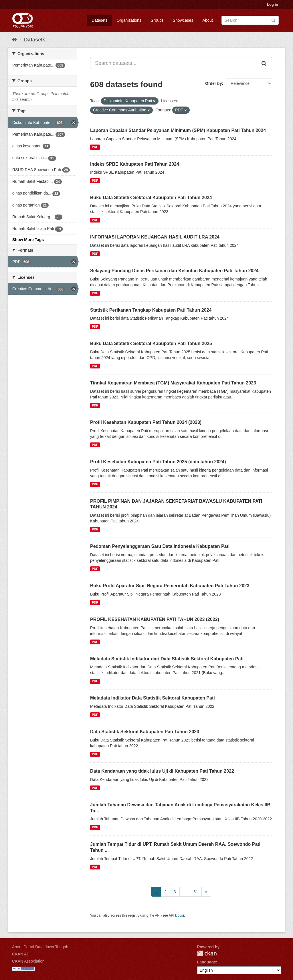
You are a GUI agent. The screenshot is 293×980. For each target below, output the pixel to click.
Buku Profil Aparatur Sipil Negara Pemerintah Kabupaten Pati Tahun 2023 (170, 586)
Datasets (99, 20)
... (185, 892)
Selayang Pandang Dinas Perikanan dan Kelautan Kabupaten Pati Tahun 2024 (174, 271)
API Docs (176, 915)
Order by (213, 83)
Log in (273, 4)
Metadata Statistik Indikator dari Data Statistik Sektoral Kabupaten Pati (167, 659)
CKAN (207, 953)
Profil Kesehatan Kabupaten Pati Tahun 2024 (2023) (146, 422)
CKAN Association (28, 961)
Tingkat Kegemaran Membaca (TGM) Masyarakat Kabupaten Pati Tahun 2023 (173, 383)
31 (196, 892)
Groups (157, 20)
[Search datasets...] (174, 63)
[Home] (14, 40)
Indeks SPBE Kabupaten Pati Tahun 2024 (135, 164)
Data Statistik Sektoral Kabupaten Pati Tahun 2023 (145, 732)
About (208, 20)
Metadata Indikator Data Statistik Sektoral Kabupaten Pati (153, 698)
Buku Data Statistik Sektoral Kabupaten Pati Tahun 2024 (151, 198)
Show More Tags (28, 240)
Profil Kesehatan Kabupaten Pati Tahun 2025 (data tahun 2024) (158, 462)
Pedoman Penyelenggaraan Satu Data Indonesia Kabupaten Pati (160, 546)
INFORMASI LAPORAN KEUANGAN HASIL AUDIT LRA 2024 (155, 237)
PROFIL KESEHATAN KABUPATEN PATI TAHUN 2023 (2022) (155, 619)
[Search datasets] (250, 20)
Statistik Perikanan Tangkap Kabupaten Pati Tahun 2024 (151, 310)
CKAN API (21, 954)
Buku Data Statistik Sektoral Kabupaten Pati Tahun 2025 (151, 343)
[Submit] (273, 20)
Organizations (129, 20)
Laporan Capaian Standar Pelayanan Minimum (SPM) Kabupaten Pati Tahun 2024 (178, 130)
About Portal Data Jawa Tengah (40, 947)
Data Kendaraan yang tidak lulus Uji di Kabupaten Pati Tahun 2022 (162, 771)
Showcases (183, 20)
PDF (95, 147)
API (158, 915)
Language (207, 962)
